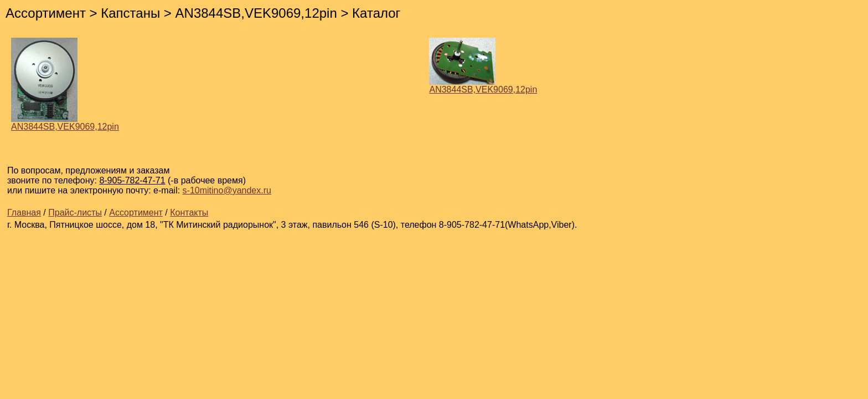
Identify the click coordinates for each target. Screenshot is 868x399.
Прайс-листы (75, 213)
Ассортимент (136, 213)
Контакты (189, 213)
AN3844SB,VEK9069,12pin (65, 123)
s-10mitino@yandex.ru (227, 190)
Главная (24, 213)
